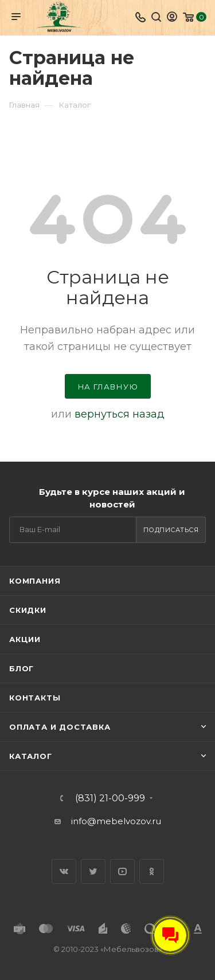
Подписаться (171, 530)
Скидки (28, 610)
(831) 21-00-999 (110, 798)
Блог (21, 668)
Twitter (93, 871)
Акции (25, 639)
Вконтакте (64, 871)
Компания (35, 581)
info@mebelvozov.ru (116, 821)
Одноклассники (152, 871)
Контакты (35, 698)
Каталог (31, 756)
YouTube (122, 871)
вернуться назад (120, 414)
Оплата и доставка (60, 727)
